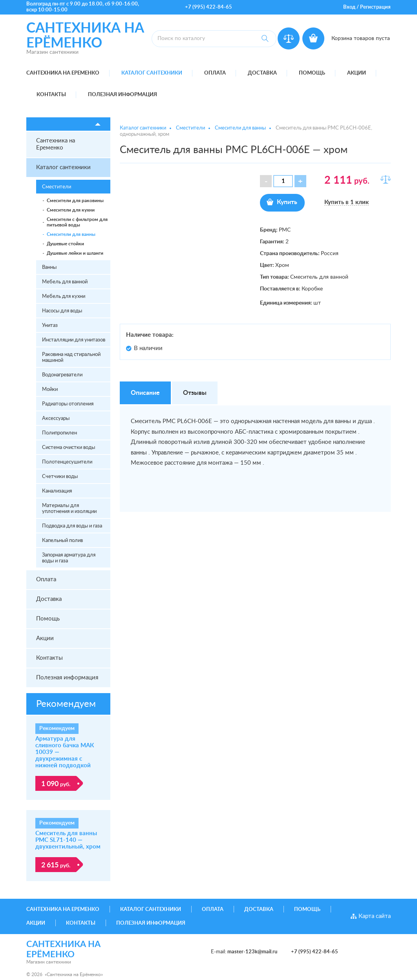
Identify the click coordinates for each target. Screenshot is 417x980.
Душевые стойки (65, 244)
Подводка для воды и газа (72, 526)
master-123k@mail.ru (252, 952)
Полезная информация (123, 95)
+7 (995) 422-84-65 (208, 7)
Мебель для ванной (65, 282)
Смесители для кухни (71, 210)
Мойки (50, 390)
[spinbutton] (283, 181)
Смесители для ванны (71, 234)
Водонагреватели (62, 375)
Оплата (215, 73)
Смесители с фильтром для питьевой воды (77, 222)
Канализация (57, 491)
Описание (145, 393)
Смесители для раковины (75, 201)
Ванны (49, 267)
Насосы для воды (62, 311)
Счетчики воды (60, 477)
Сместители (57, 187)
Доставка (262, 73)
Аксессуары (56, 419)
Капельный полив (62, 541)
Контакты (51, 95)
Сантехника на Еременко (63, 73)
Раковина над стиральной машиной (71, 358)
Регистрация (375, 7)
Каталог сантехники (152, 73)
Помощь (312, 73)
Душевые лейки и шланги (75, 253)
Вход (349, 7)
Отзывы (195, 393)
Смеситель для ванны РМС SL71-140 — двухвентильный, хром (68, 840)
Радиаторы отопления (68, 404)
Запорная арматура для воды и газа (69, 558)
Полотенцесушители (67, 462)
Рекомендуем (66, 704)
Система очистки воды (69, 448)
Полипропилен (59, 433)
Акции (357, 73)
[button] (300, 181)
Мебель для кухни (64, 297)
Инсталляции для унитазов (74, 340)
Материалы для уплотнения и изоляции (69, 509)
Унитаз (50, 326)
